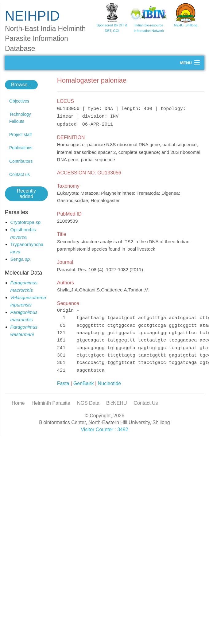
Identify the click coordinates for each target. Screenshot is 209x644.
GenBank (84, 383)
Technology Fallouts (20, 118)
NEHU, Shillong (186, 25)
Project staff (21, 135)
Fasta (63, 383)
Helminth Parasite (51, 403)
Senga (21, 259)
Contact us (19, 174)
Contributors (21, 161)
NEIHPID (32, 16)
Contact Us (146, 403)
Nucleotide (110, 383)
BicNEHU (117, 403)
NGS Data (88, 403)
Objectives (19, 101)
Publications (21, 148)
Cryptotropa (26, 222)
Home (18, 403)
